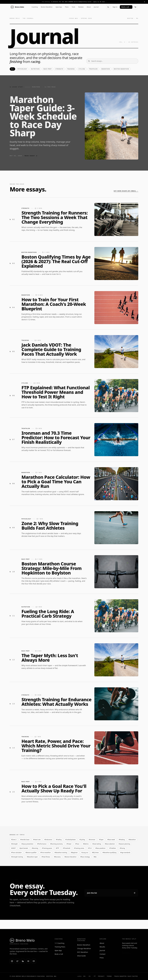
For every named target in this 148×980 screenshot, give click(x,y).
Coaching (35, 7)
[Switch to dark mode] (108, 7)
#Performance (42, 844)
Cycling (82, 69)
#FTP (57, 848)
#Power (69, 844)
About (89, 7)
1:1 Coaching (59, 943)
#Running (35, 848)
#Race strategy (85, 857)
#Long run (85, 853)
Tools (73, 7)
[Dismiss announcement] (144, 2)
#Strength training (17, 857)
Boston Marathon (47, 7)
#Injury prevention (27, 844)
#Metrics (86, 844)
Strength (59, 69)
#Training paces (47, 848)
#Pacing (122, 848)
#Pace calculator (16, 853)
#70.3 (90, 848)
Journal (96, 7)
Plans (67, 7)
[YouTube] (28, 961)
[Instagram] (12, 961)
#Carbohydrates (71, 840)
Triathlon (93, 69)
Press (102, 958)
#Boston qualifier (31, 853)
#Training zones (79, 848)
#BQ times (95, 853)
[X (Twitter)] (17, 961)
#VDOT (13, 848)
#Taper (101, 840)
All (12, 69)
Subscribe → (127, 952)
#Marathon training (61, 853)
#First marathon (46, 853)
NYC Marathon (83, 952)
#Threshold (67, 848)
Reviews (81, 7)
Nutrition (35, 69)
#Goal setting (97, 844)
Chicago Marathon (84, 948)
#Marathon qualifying (109, 853)
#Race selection (110, 844)
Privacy (101, 976)
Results (102, 947)
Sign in (115, 7)
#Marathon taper (32, 857)
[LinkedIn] (23, 961)
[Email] (34, 961)
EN (84, 976)
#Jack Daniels (24, 848)
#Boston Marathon (70, 857)
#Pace (77, 844)
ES (90, 976)
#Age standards (125, 853)
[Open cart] (135, 7)
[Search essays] (112, 61)
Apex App (59, 7)
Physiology (22, 69)
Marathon (106, 69)
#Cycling (82, 840)
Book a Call (59, 954)
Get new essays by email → (126, 191)
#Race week (111, 840)
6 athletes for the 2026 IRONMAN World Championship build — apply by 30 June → (79, 2)
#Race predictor (100, 848)
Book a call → (126, 7)
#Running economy (56, 844)
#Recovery (57, 857)
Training (71, 69)
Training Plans (60, 947)
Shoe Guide (81, 956)
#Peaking (122, 840)
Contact (103, 954)
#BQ (95, 857)
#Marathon (132, 840)
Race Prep (48, 69)
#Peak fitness (46, 857)
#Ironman (92, 840)
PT (95, 976)
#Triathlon (113, 848)
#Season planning (124, 844)
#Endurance (48, 840)
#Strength (14, 844)
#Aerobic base (25, 840)
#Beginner (74, 853)
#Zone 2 (14, 840)
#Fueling (59, 840)
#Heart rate (37, 840)
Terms (109, 976)
